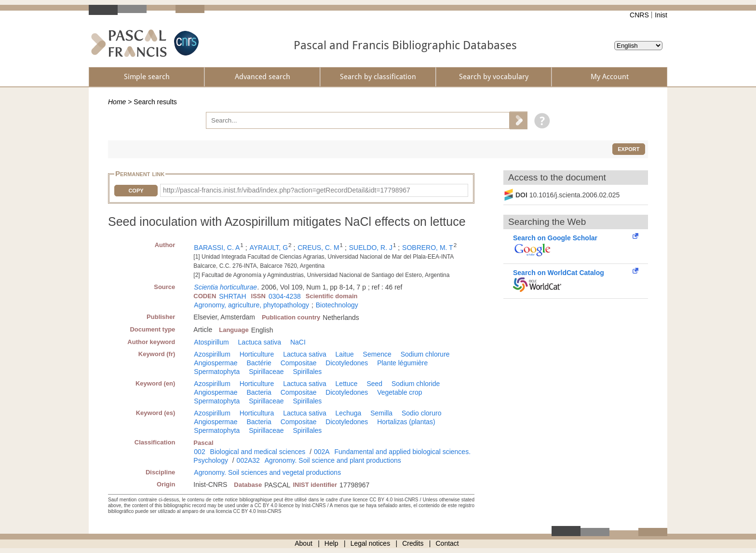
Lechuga (349, 413)
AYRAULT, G (269, 248)
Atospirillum (211, 342)
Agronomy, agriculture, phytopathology (251, 305)
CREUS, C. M (318, 248)
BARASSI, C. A (217, 248)
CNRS (639, 15)
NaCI (298, 342)
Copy (136, 191)
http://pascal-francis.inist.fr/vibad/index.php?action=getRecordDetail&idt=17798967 (287, 190)
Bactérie (259, 363)
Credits (413, 543)
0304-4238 (285, 296)
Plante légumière (402, 363)
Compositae (299, 363)
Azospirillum (212, 354)
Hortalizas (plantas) (406, 422)
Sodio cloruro (422, 413)
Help (331, 543)
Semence (377, 354)
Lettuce (347, 384)
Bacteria (259, 392)
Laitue (345, 354)
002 (199, 452)
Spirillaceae (266, 372)
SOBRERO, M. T (428, 248)
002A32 (248, 460)
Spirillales (307, 372)
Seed (374, 384)
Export (628, 149)
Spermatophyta (217, 372)
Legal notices (371, 543)
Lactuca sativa (260, 342)
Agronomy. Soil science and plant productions (333, 460)
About (304, 543)
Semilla (381, 413)
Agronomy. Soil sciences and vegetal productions (267, 472)
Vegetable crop (399, 392)
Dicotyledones (347, 363)
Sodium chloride (416, 384)
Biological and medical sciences (258, 452)
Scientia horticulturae (225, 287)
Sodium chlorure (425, 354)
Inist (661, 15)
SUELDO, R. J (371, 248)
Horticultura (257, 413)
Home (117, 102)
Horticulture (257, 354)
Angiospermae (216, 363)
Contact (447, 543)
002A (322, 452)
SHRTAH (232, 296)
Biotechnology (337, 305)
